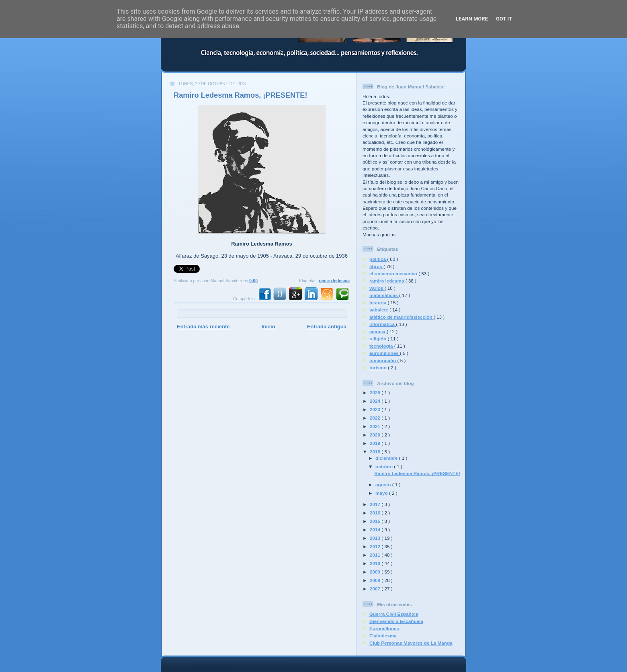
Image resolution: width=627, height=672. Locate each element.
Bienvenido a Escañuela (396, 621)
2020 (376, 435)
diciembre (387, 458)
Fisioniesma (383, 636)
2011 (376, 555)
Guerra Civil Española (394, 614)
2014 (376, 530)
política (378, 259)
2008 (376, 580)
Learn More (472, 19)
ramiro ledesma (334, 281)
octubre (385, 466)
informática (383, 324)
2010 (376, 563)
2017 (376, 504)
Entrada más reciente (203, 327)
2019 (376, 443)
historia (378, 302)
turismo (379, 368)
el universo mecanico (394, 274)
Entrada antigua (327, 327)
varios (377, 288)
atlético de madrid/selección (402, 317)
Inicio (268, 327)
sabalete (379, 310)
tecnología (382, 346)
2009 (376, 572)
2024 (376, 401)
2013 (376, 538)
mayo (382, 493)
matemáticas (384, 295)
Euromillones (384, 628)
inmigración (383, 360)
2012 (376, 546)
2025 (376, 392)
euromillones (385, 353)
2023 (376, 409)
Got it (504, 19)
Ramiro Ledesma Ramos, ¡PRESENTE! (241, 95)
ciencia (378, 331)
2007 (376, 589)
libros (376, 266)
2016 (376, 513)
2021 (376, 426)
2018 (376, 452)
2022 (376, 418)
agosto (384, 485)
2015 (376, 521)
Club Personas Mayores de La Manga (411, 643)
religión (378, 339)
